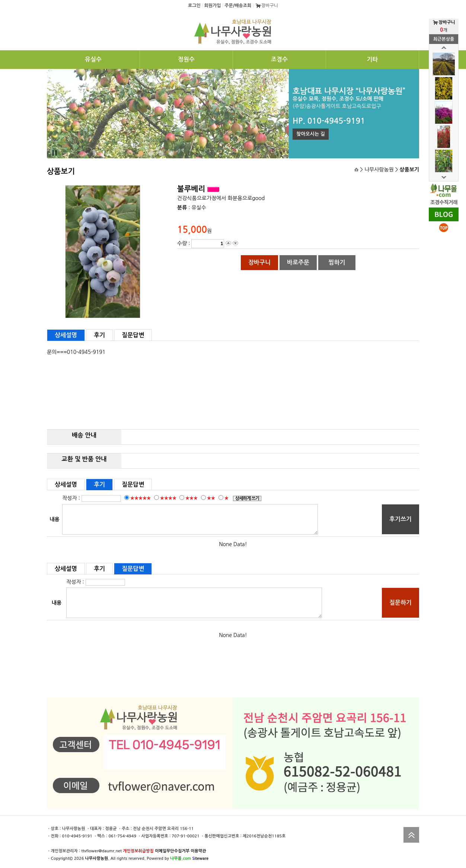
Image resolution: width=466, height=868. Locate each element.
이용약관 (198, 851)
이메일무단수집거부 (172, 851)
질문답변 (133, 335)
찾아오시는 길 (311, 134)
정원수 (186, 59)
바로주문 (298, 262)
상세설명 (66, 335)
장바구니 (266, 6)
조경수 (279, 59)
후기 (99, 335)
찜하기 (337, 262)
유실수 (93, 59)
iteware (200, 859)
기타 (372, 59)
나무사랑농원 (96, 859)
